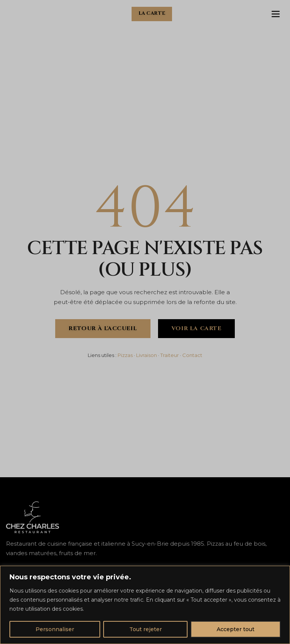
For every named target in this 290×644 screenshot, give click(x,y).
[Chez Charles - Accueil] (21, 14)
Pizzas (125, 355)
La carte (152, 13)
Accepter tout (236, 629)
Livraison (147, 355)
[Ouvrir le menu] (276, 14)
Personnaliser (55, 629)
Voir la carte (196, 328)
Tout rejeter (146, 629)
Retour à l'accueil (103, 328)
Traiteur (170, 355)
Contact (192, 355)
